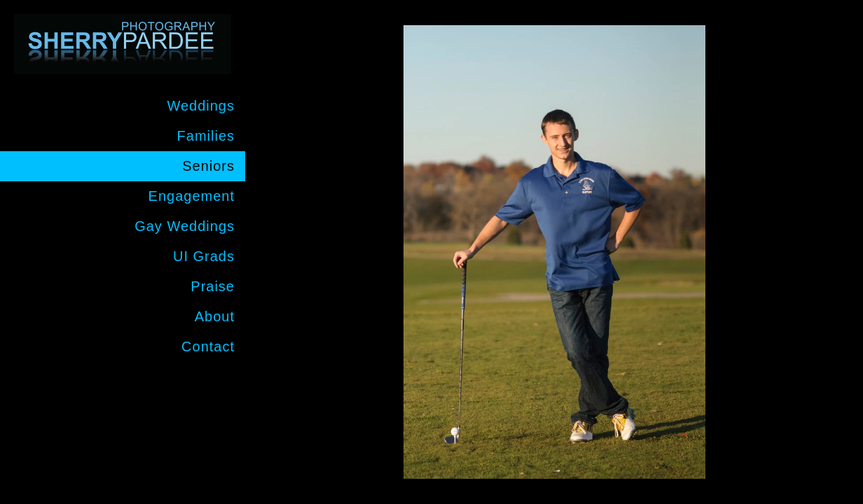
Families (206, 136)
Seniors (208, 166)
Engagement (192, 196)
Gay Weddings (185, 226)
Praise (213, 286)
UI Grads (204, 256)
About (215, 316)
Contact (208, 346)
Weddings (201, 106)
